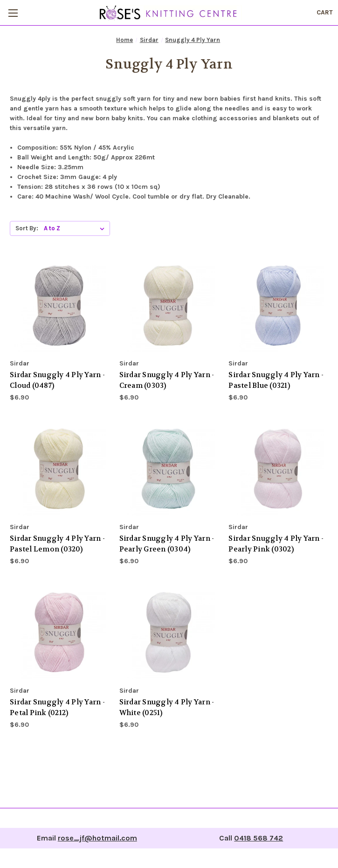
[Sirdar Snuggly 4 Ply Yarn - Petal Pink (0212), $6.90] (60, 633)
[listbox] (76, 228)
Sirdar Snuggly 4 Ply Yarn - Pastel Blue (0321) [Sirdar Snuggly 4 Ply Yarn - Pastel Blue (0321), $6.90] (276, 380)
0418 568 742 (259, 838)
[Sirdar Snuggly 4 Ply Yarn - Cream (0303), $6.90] (169, 306)
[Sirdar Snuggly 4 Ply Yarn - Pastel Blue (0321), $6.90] (278, 306)
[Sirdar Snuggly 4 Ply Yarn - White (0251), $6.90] (169, 633)
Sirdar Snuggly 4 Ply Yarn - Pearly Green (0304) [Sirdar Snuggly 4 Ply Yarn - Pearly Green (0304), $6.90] (167, 544)
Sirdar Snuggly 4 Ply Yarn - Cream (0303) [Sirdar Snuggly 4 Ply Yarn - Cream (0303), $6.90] (167, 380)
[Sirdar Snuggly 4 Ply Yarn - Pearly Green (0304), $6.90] (169, 469)
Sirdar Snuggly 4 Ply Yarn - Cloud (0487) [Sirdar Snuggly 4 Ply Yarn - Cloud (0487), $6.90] (57, 380)
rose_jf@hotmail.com (97, 838)
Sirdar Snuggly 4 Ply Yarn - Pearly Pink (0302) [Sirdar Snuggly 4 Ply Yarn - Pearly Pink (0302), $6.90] (276, 544)
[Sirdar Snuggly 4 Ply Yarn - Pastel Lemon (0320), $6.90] (60, 469)
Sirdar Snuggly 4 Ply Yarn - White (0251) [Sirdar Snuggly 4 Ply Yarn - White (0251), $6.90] (167, 707)
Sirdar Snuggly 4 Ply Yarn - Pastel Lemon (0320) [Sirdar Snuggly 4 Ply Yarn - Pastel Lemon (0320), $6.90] (57, 544)
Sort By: (27, 228)
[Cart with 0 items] (325, 12)
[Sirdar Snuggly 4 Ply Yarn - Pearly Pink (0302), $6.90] (278, 469)
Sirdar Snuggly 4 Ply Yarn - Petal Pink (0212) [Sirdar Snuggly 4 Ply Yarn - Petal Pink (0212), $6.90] (57, 707)
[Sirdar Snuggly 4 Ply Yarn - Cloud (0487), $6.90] (60, 306)
